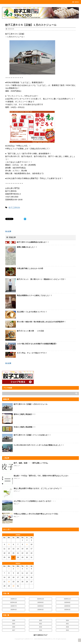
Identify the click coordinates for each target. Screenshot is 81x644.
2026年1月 (14, 599)
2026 (14, 620)
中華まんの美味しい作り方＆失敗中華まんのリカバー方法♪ (36, 514)
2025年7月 (14, 606)
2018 (67, 627)
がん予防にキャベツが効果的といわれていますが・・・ (35, 501)
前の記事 (8, 231)
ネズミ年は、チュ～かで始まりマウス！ (32, 353)
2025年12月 (40, 599)
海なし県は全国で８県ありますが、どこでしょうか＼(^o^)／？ (38, 488)
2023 (14, 624)
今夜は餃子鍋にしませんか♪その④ (30, 268)
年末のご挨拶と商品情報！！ (25, 427)
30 (13, 586)
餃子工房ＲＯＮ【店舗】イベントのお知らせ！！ (32, 435)
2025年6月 (40, 606)
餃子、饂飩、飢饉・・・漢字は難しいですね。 (31, 463)
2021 (67, 624)
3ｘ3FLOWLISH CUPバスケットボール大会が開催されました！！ (39, 445)
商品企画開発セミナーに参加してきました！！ (35, 295)
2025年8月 (67, 602)
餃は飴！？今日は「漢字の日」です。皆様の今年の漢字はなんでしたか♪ (41, 476)
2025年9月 (40, 602)
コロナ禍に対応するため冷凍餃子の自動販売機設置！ (37, 344)
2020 (14, 627)
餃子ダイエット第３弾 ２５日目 (30, 331)
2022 (41, 624)
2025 (41, 620)
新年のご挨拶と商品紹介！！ (25, 414)
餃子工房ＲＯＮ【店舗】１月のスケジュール (31, 404)
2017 (14, 630)
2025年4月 (14, 610)
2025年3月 (40, 610)
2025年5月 (67, 606)
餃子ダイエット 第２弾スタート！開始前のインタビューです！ (41, 279)
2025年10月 (14, 602)
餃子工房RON (14, 208)
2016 (41, 630)
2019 (41, 627)
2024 (67, 620)
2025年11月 (67, 599)
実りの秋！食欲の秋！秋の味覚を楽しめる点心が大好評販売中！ (41, 322)
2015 (67, 630)
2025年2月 (67, 610)
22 (9, 582)
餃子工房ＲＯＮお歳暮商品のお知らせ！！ (33, 242)
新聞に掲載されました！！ (27, 247)
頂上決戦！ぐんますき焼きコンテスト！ (32, 312)
